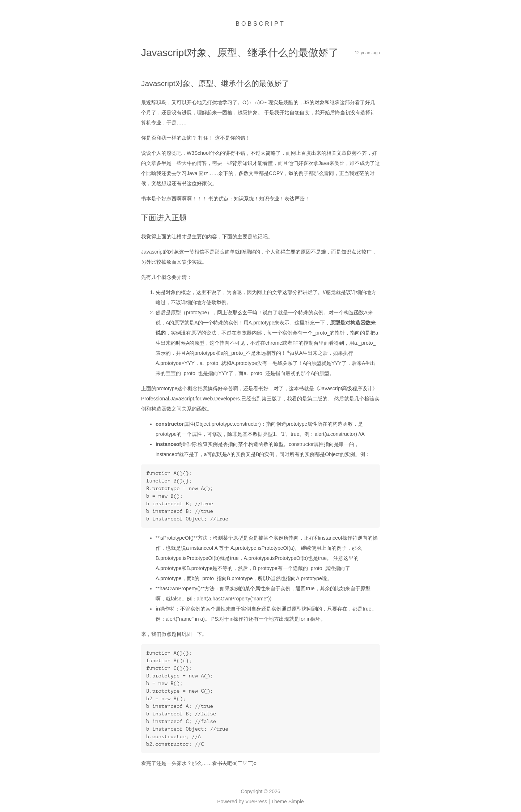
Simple (296, 802)
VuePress (256, 802)
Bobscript (260, 24)
